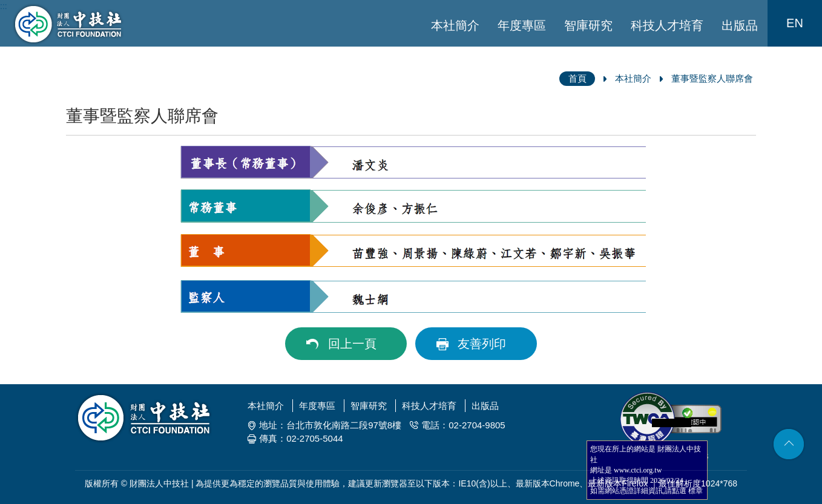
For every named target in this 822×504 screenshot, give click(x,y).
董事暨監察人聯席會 (712, 78)
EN (795, 23)
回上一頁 (352, 344)
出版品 (740, 25)
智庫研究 (588, 25)
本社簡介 (455, 25)
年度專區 (522, 25)
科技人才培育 (667, 25)
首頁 (577, 78)
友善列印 (482, 344)
